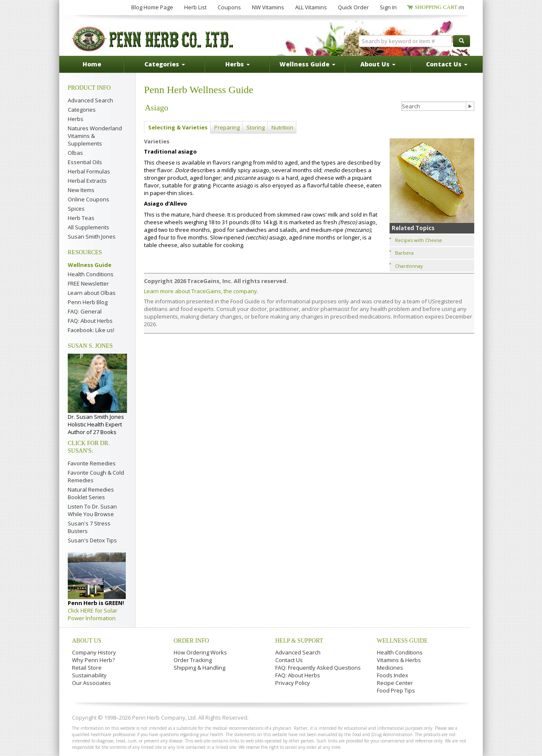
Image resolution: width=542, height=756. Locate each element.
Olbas (75, 153)
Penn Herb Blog (88, 302)
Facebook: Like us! (91, 330)
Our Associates (91, 683)
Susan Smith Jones (92, 236)
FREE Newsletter (88, 283)
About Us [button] (378, 64)
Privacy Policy (293, 683)
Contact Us (289, 660)
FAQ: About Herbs (90, 321)
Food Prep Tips (396, 690)
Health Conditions (91, 274)
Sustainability (89, 675)
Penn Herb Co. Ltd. (153, 39)
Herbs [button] (238, 64)
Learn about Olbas (92, 293)
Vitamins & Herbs (399, 660)
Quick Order (353, 7)
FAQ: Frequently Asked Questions (318, 668)
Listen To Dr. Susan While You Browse (92, 510)
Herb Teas (81, 218)
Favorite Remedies (92, 463)
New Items (81, 190)
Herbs (76, 119)
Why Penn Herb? (93, 660)
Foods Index (393, 675)
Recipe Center (395, 683)
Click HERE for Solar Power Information (93, 614)
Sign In (388, 7)
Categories (82, 110)
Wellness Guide (90, 265)
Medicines (390, 668)
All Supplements (88, 227)
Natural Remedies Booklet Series (91, 493)
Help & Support (299, 641)
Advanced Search (90, 100)
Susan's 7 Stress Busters (89, 527)
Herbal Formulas (89, 171)
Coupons (229, 7)
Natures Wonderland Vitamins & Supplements (95, 136)
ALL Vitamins (311, 7)
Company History (94, 652)
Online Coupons (88, 199)
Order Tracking (193, 660)
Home (92, 64)
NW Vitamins (268, 7)
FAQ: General (85, 311)
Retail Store (87, 668)
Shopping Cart (439, 7)
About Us (87, 641)
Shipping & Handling (199, 668)
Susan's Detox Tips (92, 540)
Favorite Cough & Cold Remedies (96, 476)
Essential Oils (85, 162)
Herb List (195, 7)
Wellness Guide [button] (307, 64)
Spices (76, 209)
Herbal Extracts (87, 181)
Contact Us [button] (447, 64)
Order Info (191, 641)
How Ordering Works (200, 652)
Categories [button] (165, 64)
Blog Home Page (152, 7)
